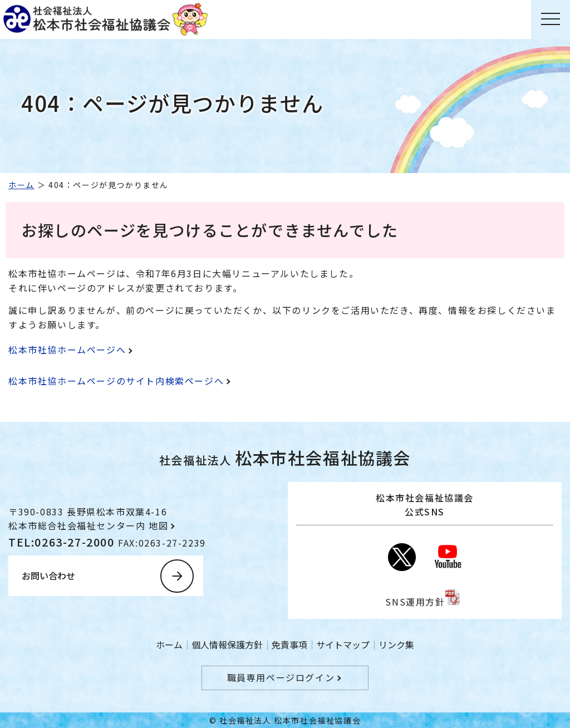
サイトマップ (343, 645)
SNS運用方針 (415, 602)
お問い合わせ (48, 575)
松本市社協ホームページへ (67, 350)
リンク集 (396, 645)
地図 (158, 525)
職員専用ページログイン (281, 677)
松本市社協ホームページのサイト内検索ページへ (116, 381)
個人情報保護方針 (227, 645)
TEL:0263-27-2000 (63, 542)
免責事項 (289, 645)
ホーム (21, 185)
